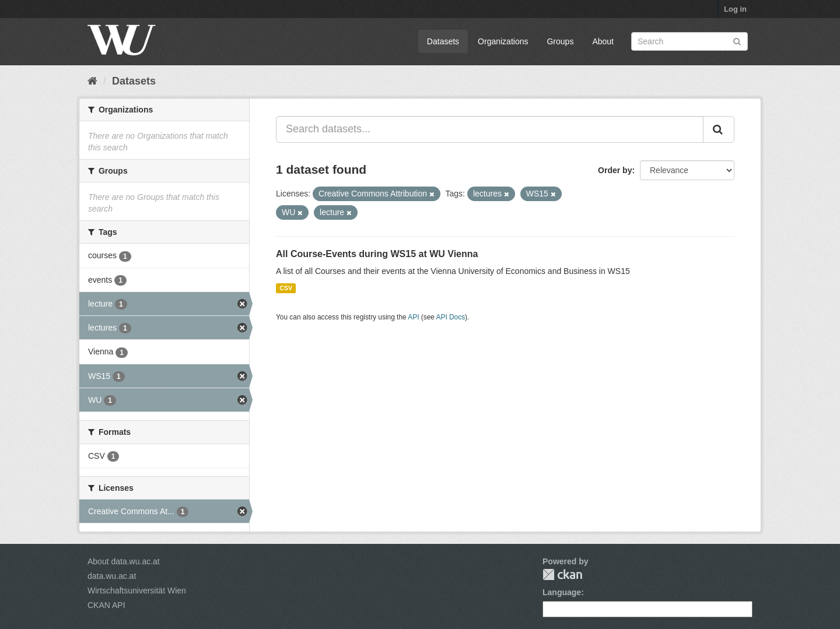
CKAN (562, 574)
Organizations (503, 41)
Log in (735, 9)
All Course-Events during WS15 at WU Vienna (377, 254)
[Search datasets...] (490, 129)
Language (562, 592)
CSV (286, 288)
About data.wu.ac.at (124, 561)
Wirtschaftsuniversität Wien (137, 591)
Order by (615, 170)
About (603, 41)
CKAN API (106, 605)
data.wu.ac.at (112, 576)
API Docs (451, 317)
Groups (560, 41)
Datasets (443, 41)
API (413, 317)
